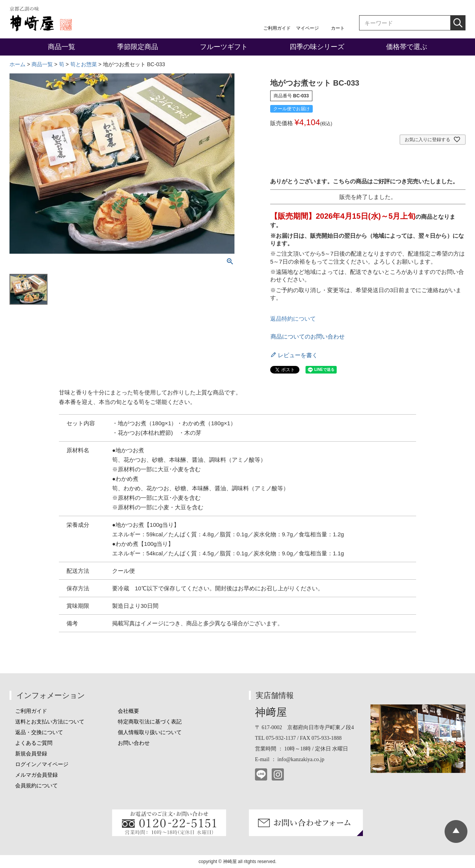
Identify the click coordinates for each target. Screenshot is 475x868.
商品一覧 (62, 47)
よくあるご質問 (34, 743)
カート (338, 28)
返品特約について (293, 319)
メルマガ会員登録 (36, 775)
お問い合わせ (134, 743)
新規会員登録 (31, 754)
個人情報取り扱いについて (150, 732)
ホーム (17, 64)
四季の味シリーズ (317, 47)
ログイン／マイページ (42, 764)
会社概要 (128, 711)
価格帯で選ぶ (407, 47)
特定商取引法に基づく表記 (150, 722)
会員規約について (36, 786)
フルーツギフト (224, 47)
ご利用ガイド (277, 28)
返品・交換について (39, 732)
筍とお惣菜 (84, 64)
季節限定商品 (138, 47)
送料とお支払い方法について (50, 722)
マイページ (307, 28)
